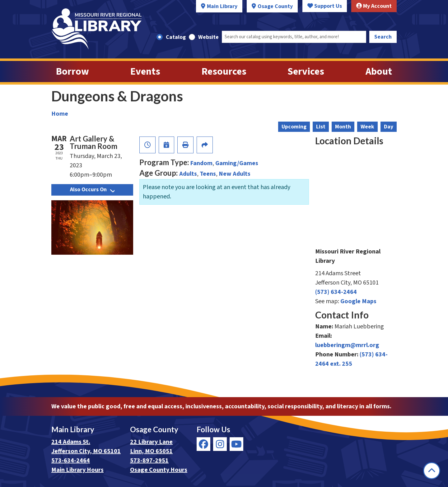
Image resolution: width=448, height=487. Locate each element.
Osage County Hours (159, 470)
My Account (374, 6)
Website (208, 37)
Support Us (325, 6)
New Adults (235, 174)
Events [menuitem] (145, 72)
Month (343, 127)
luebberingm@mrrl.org (347, 345)
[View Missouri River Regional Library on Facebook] (203, 444)
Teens (208, 174)
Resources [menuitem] (224, 72)
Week (367, 127)
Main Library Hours (77, 470)
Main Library (222, 6)
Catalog (176, 37)
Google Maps (358, 301)
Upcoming (294, 127)
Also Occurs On (92, 190)
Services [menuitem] (306, 72)
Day (389, 127)
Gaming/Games (237, 163)
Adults (188, 174)
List (321, 127)
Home (60, 114)
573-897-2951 (149, 461)
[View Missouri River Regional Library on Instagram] (220, 444)
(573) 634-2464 (336, 292)
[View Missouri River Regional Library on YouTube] (236, 444)
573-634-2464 (71, 461)
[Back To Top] (432, 471)
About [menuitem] (379, 72)
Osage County (275, 6)
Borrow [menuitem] (72, 72)
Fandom (201, 163)
